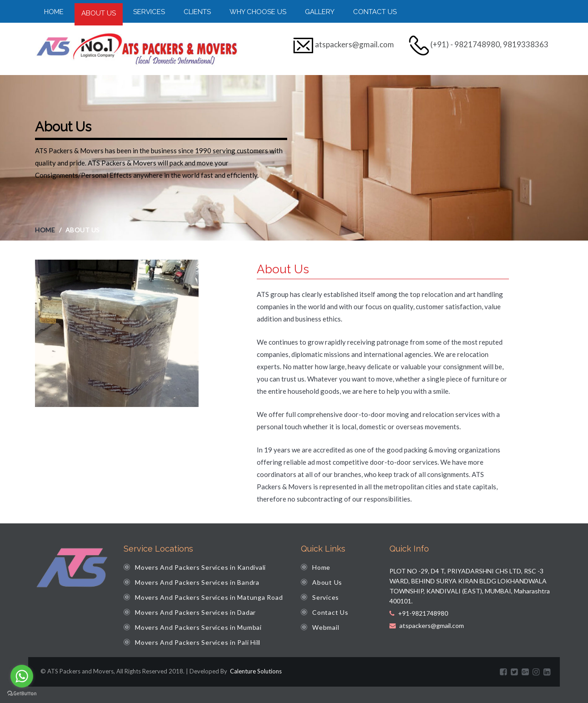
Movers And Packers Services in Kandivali (200, 567)
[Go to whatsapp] (22, 676)
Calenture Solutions (255, 671)
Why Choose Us (258, 12)
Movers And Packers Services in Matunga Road (209, 597)
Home (54, 12)
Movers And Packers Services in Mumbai (198, 627)
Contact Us (375, 12)
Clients (197, 12)
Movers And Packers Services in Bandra (197, 582)
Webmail (326, 627)
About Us (99, 13)
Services (149, 12)
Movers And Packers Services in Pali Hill (198, 642)
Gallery (320, 12)
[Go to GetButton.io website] (22, 694)
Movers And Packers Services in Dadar (195, 612)
